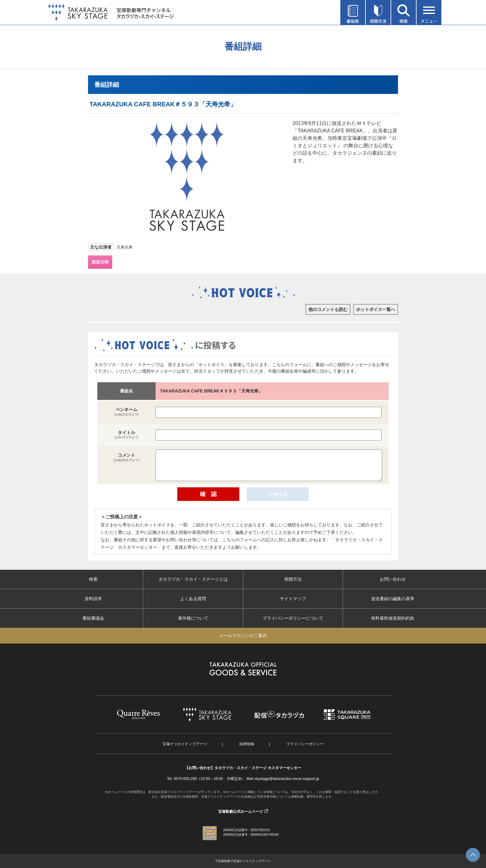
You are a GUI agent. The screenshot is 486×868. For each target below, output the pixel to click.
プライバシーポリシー (305, 744)
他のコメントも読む (328, 309)
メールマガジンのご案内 (243, 635)
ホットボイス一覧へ (376, 309)
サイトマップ (293, 599)
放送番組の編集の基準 (393, 599)
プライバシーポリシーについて (293, 618)
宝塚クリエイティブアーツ (185, 744)
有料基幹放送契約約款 (393, 618)
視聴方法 (293, 579)
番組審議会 (93, 618)
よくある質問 (193, 599)
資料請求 (93, 599)
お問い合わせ (393, 579)
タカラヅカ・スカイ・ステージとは (193, 579)
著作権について (193, 618)
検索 (93, 579)
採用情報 (247, 744)
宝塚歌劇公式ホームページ (241, 812)
